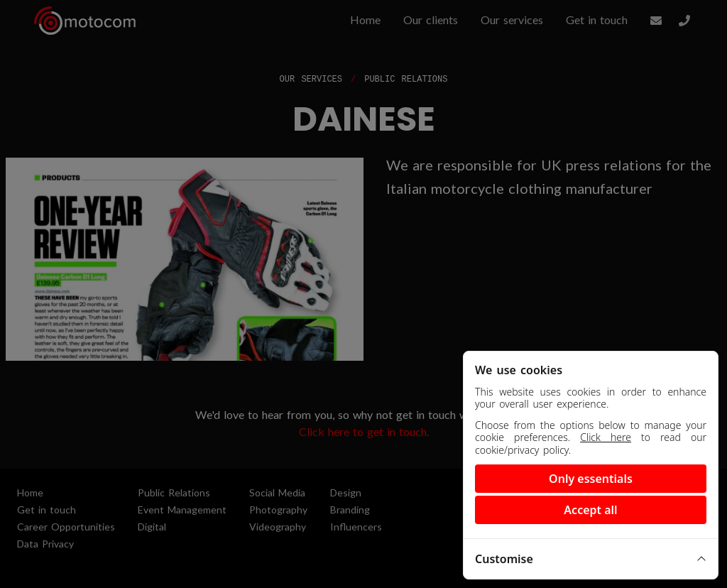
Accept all (590, 510)
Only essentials (591, 479)
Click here (606, 437)
